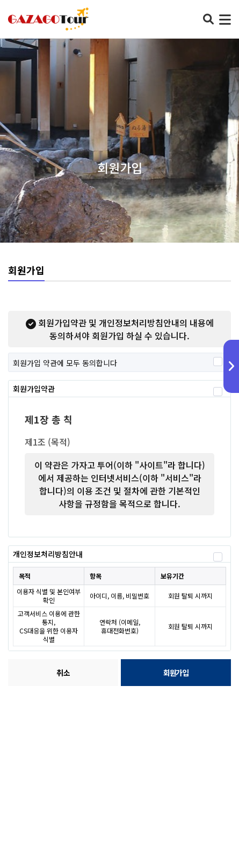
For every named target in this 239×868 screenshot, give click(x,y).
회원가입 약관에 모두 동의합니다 (65, 363)
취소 (63, 673)
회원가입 (176, 673)
